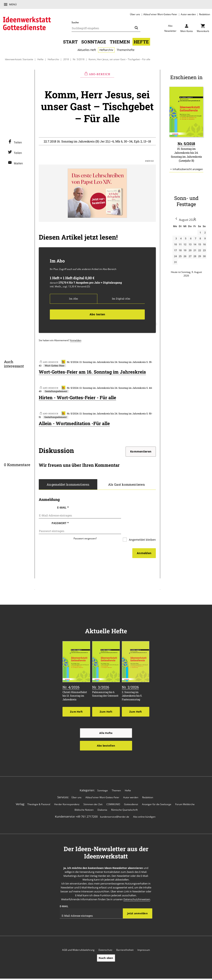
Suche (75, 22)
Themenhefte (126, 50)
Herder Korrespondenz (67, 796)
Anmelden (76, 340)
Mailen (18, 163)
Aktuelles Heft (87, 50)
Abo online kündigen (144, 808)
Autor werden (188, 14)
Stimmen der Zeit (93, 796)
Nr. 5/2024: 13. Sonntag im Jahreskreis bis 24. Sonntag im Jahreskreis (104, 362)
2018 (66, 59)
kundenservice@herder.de (115, 808)
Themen (120, 42)
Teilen (18, 142)
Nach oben (106, 949)
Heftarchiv (106, 50)
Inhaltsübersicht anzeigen (188, 169)
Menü (13, 4)
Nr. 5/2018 (79, 59)
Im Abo (73, 299)
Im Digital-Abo (121, 299)
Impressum (144, 941)
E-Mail (63, 508)
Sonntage (94, 42)
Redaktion (205, 14)
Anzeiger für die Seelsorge (157, 796)
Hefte (141, 42)
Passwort (60, 519)
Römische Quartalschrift (124, 801)
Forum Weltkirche (185, 796)
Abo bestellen (106, 737)
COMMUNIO (113, 796)
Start (70, 42)
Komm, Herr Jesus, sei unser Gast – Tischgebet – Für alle (119, 59)
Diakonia (102, 801)
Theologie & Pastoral (39, 796)
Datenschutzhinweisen (137, 891)
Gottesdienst (131, 796)
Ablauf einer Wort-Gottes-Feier (160, 14)
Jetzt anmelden (137, 905)
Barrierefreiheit (125, 941)
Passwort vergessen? (85, 530)
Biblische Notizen (84, 801)
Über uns (135, 14)
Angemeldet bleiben (142, 531)
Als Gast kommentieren (126, 485)
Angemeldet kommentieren (68, 485)
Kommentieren (141, 452)
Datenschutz (105, 941)
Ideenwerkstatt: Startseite (19, 59)
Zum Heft (76, 703)
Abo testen (97, 314)
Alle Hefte (106, 724)
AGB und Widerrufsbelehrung (78, 941)
